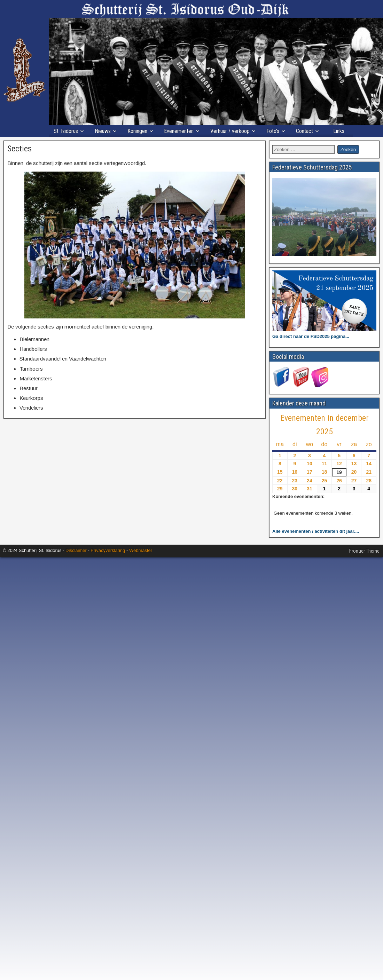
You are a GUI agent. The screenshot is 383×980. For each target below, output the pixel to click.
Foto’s (273, 131)
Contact (304, 131)
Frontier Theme (364, 551)
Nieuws (103, 131)
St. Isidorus (66, 131)
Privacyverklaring (108, 550)
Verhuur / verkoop (230, 131)
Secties (19, 149)
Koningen (137, 131)
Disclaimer (76, 550)
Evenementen (179, 131)
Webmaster (141, 550)
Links (339, 131)
